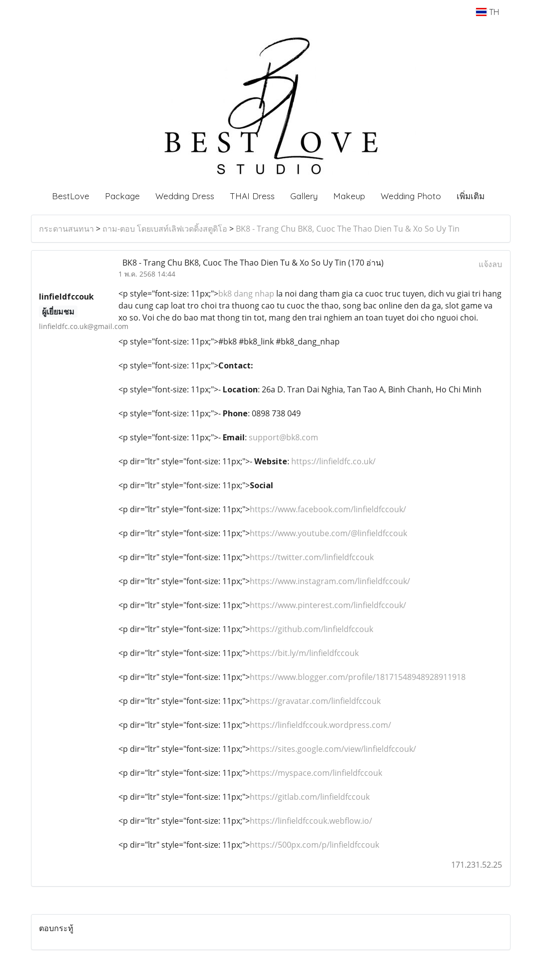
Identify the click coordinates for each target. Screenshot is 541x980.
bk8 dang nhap (246, 294)
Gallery (304, 196)
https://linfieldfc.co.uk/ (333, 461)
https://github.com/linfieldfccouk (311, 629)
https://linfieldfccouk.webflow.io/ (311, 821)
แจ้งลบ (490, 264)
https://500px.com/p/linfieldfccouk (314, 845)
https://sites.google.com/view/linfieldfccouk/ (333, 749)
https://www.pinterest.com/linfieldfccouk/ (328, 605)
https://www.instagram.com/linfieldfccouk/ (330, 581)
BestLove (71, 196)
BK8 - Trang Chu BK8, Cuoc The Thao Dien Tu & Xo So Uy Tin (348, 229)
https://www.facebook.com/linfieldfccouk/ (328, 509)
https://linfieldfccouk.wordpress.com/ (320, 725)
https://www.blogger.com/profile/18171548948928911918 (358, 677)
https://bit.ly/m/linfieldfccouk (304, 653)
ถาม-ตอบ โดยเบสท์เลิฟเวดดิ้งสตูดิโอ (165, 229)
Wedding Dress (185, 196)
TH (487, 12)
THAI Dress (252, 196)
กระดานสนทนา (66, 229)
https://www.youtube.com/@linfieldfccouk (328, 533)
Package (122, 196)
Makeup (349, 196)
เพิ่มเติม (471, 196)
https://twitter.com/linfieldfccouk (312, 557)
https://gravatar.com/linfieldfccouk (315, 701)
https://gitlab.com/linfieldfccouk (310, 797)
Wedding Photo (411, 196)
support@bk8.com (283, 437)
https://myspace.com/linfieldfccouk (316, 773)
